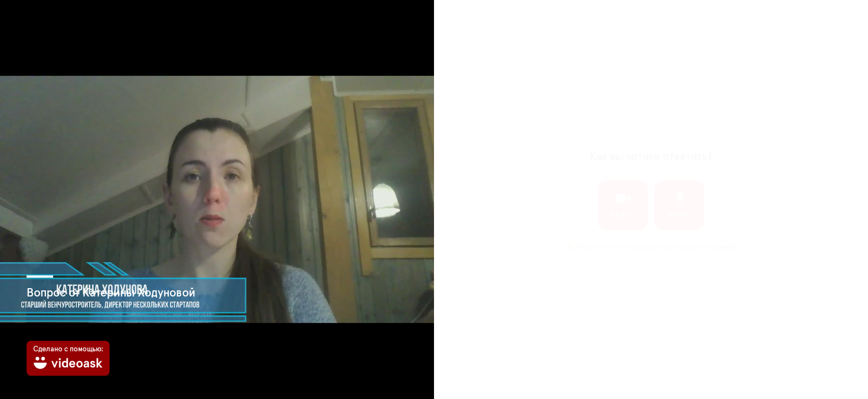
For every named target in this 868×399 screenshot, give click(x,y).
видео (623, 194)
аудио (679, 194)
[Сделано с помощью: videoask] (68, 358)
